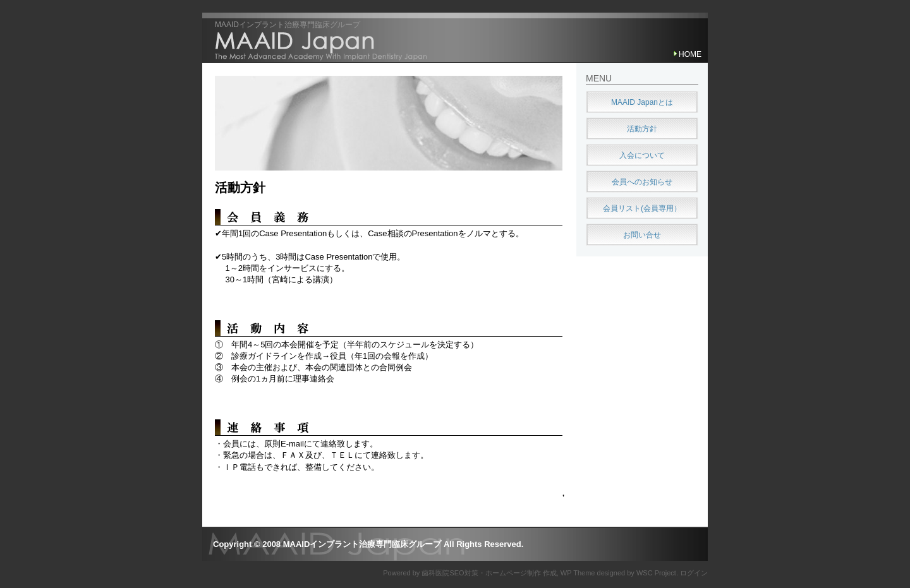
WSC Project (656, 573)
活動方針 (240, 188)
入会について (642, 155)
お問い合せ (642, 235)
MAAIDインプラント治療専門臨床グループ (288, 25)
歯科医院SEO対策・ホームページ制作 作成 (489, 573)
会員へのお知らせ (642, 182)
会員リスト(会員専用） (642, 208)
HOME (690, 54)
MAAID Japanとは (642, 102)
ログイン (694, 573)
